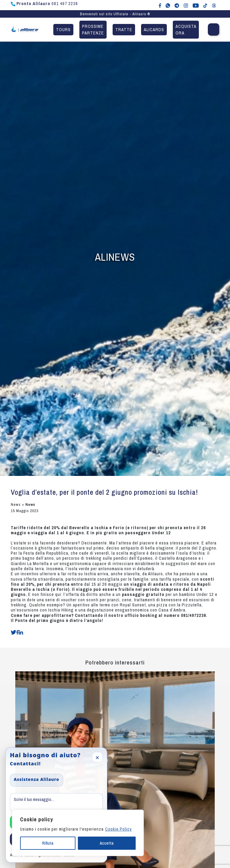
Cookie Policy (118, 829)
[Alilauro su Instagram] (186, 5)
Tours (63, 29)
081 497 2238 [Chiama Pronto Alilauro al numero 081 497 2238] (44, 4)
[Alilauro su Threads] (214, 5)
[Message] (56, 803)
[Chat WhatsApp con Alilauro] (168, 5)
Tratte (124, 29)
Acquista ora (186, 29)
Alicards (154, 29)
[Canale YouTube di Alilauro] (196, 5)
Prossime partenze (93, 29)
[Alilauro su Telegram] (177, 5)
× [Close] (97, 757)
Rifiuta (48, 843)
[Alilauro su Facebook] (160, 5)
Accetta (107, 843)
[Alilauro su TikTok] (205, 5)
